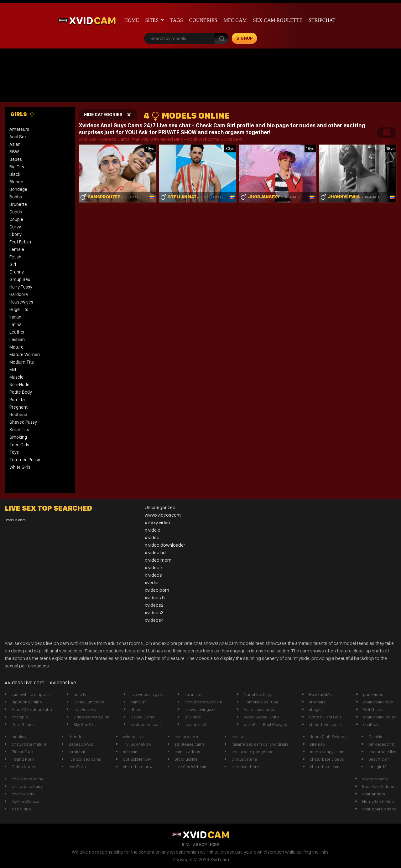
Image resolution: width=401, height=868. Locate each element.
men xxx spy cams (327, 752)
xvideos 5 (155, 597)
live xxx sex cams (85, 759)
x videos (153, 575)
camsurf (138, 702)
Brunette (18, 204)
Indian (15, 317)
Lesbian (17, 340)
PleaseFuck (22, 752)
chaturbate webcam (203, 702)
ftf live (136, 709)
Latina (16, 324)
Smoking (18, 437)
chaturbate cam (325, 767)
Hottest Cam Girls (325, 717)
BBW (14, 152)
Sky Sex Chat (86, 724)
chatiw (238, 737)
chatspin (20, 717)
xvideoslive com (146, 724)
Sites (152, 20)
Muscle (16, 377)
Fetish (15, 257)
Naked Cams (142, 717)
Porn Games (23, 724)
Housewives (21, 302)
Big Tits (17, 167)
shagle (315, 709)
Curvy (15, 227)
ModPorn (77, 767)
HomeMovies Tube (261, 702)
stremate (193, 694)
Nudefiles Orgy (258, 694)
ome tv (80, 694)
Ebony (16, 234)
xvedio (152, 582)
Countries (203, 20)
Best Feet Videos (378, 786)
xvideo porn (157, 590)
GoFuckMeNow (137, 759)
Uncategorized (160, 507)
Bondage (18, 189)
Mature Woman (25, 355)
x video (152, 537)
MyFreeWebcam (27, 801)
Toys (14, 452)
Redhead (18, 415)
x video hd (155, 552)
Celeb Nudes (24, 767)
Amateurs (19, 129)
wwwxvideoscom (163, 515)
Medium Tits (22, 362)
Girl (13, 264)
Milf (13, 370)
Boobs (16, 197)
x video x (154, 567)
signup (245, 38)
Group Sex (20, 279)
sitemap (317, 744)
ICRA (215, 845)
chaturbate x (186, 737)
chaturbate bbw (378, 702)
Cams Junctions (89, 702)
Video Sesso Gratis (262, 717)
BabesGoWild (81, 744)
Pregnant (18, 407)
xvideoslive (133, 737)
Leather (17, 332)
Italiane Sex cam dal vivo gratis (260, 744)
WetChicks (373, 709)
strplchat (77, 752)
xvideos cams (375, 779)
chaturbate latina (27, 779)
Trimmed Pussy (25, 460)
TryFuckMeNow (137, 744)
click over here (245, 767)
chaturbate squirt (325, 724)
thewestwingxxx (200, 709)
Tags (177, 20)
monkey (19, 737)
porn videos (374, 694)
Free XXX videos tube (32, 709)
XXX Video (21, 809)
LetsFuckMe (85, 709)
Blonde (16, 182)
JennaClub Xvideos (328, 737)
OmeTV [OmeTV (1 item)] (9, 520)
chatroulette (23, 794)
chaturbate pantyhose (253, 752)
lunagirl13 (378, 767)
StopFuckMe (186, 759)
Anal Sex (18, 137)
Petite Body (21, 392)
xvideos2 (154, 605)
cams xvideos (187, 752)
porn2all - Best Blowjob (266, 724)
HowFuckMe (320, 694)
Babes (16, 159)
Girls (22, 114)
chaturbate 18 (244, 759)
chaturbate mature (29, 744)
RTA (186, 845)
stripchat (322, 20)
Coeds (16, 212)
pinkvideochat (382, 744)
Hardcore (19, 294)
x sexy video (157, 522)
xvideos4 (154, 620)
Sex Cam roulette (278, 20)
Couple (16, 219)
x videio (153, 530)
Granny (17, 272)
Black (15, 174)
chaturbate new (138, 767)
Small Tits (19, 430)
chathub (371, 724)
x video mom (158, 560)
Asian (15, 144)
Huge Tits (19, 309)
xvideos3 (154, 613)
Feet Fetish (20, 242)
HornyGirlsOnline (378, 801)
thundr (75, 737)
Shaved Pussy (23, 422)
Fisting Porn (23, 759)
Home (132, 20)
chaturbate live (382, 752)
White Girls (20, 467)
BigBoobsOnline (27, 702)
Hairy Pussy (21, 287)
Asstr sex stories (260, 709)
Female (17, 249)
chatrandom (374, 794)
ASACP (200, 845)
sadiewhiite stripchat (31, 694)
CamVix (375, 737)
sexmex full (195, 724)
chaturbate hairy (27, 786)
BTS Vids (193, 717)
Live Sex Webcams (192, 767)
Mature (16, 347)
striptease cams (190, 744)
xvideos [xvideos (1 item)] (20, 520)
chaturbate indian (380, 717)
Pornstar (18, 400)
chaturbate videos (327, 759)
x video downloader (165, 545)
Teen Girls (19, 445)
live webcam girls (147, 694)
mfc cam (235, 20)
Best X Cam (379, 759)
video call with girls (91, 717)
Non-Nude (19, 385)
